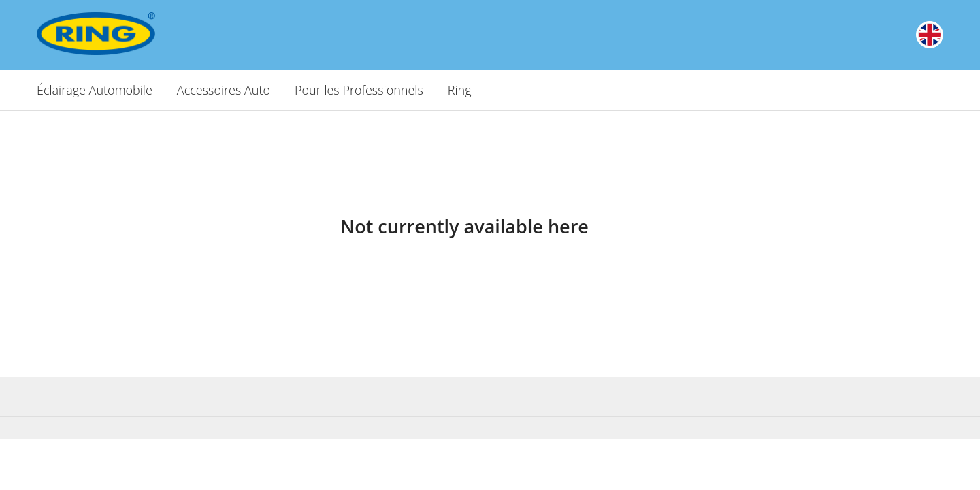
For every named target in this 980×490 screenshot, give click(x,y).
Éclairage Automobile (95, 90)
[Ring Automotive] (133, 34)
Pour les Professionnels (359, 90)
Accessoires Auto (224, 90)
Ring (460, 90)
